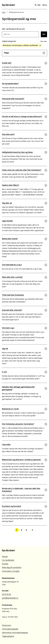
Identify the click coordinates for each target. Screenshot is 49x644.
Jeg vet (5, 349)
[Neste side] (32, 530)
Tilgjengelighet (8, 636)
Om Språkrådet (8, 560)
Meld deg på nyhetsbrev (12, 567)
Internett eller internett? (12, 310)
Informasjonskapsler (10, 629)
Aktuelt (5, 557)
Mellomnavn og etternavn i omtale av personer (21, 460)
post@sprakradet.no (10, 598)
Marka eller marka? (10, 239)
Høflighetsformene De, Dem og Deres (17, 152)
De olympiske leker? (10, 84)
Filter (25, 53)
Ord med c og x (8, 328)
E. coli (4, 372)
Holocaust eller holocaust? (13, 99)
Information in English (11, 571)
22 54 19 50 (6, 594)
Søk (38, 5)
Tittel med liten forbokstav (13, 295)
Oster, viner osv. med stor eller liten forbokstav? (22, 170)
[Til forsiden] (9, 5)
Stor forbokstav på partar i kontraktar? (18, 424)
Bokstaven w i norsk (10, 409)
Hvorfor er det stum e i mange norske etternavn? (22, 116)
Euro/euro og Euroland (11, 506)
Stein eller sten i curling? (12, 277)
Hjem (4, 12)
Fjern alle (43, 41)
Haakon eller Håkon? (10, 185)
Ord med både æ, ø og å (12, 265)
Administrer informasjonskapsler (15, 633)
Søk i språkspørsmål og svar (13, 29)
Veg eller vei (7, 203)
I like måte (6, 445)
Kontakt (5, 564)
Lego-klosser (7, 221)
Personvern (7, 625)
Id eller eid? (7, 63)
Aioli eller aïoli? (8, 134)
